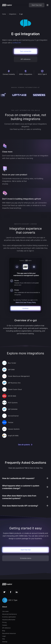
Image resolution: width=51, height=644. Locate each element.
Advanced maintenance (9, 614)
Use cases (5, 611)
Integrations (13, 14)
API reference (25, 59)
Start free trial (37, 5)
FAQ (3, 639)
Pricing (4, 622)
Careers (5, 625)
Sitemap (5, 642)
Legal (4, 636)
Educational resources (9, 633)
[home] (7, 5)
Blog (4, 631)
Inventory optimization (9, 617)
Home (4, 14)
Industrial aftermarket (9, 620)
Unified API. (17, 43)
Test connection (26, 51)
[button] (47, 5)
